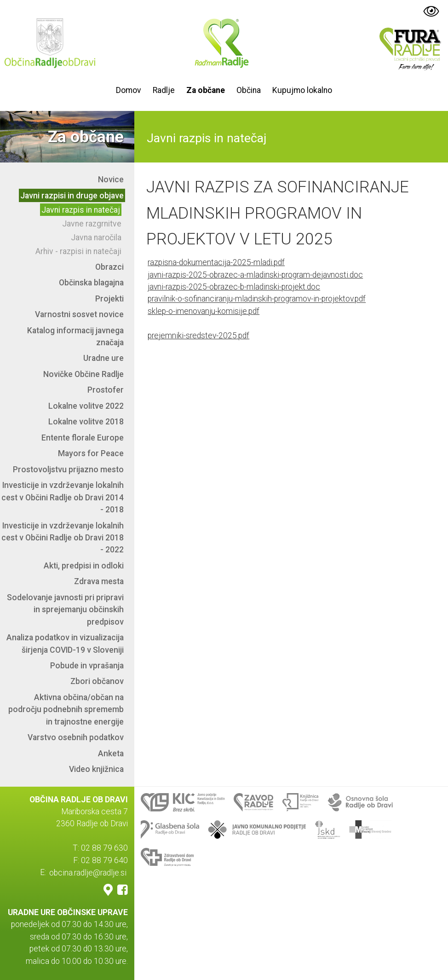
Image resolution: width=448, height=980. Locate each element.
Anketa (111, 754)
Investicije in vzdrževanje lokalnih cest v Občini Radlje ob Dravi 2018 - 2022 (63, 538)
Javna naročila (96, 238)
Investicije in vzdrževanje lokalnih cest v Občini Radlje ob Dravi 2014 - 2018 (63, 497)
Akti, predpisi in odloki (84, 566)
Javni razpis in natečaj (81, 210)
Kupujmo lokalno (302, 90)
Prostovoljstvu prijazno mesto (68, 470)
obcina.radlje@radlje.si (88, 872)
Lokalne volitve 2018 (86, 422)
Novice (111, 180)
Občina (249, 90)
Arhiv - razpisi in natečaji (78, 251)
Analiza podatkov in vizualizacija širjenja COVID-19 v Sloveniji (65, 644)
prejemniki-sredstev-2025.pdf (198, 336)
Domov (129, 90)
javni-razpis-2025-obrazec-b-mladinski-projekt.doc (234, 287)
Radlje (164, 90)
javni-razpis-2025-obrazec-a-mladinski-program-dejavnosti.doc (255, 275)
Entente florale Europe (83, 438)
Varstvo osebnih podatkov (76, 737)
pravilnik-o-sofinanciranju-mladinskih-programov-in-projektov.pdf (257, 299)
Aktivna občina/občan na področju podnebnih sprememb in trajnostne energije (66, 710)
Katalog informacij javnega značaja (75, 336)
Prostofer (106, 390)
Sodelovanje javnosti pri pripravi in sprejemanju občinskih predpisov (65, 610)
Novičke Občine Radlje (83, 374)
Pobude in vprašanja (87, 666)
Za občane (206, 90)
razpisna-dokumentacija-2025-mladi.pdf (216, 262)
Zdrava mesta (99, 581)
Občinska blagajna (91, 283)
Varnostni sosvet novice (79, 314)
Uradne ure (103, 358)
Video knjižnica (96, 769)
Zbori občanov (97, 681)
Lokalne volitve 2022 (86, 406)
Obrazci (109, 267)
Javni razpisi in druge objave (72, 196)
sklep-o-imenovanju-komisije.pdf (204, 311)
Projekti (109, 299)
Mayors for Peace (91, 453)
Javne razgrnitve (92, 224)
